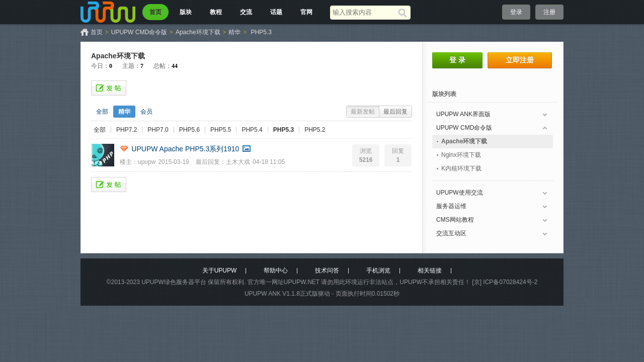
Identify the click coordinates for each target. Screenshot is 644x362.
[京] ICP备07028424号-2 (505, 282)
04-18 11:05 (269, 162)
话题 (276, 12)
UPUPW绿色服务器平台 (174, 282)
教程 (216, 12)
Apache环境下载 (198, 32)
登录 (516, 12)
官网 (306, 12)
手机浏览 (378, 270)
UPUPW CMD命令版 (139, 32)
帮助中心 (276, 270)
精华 (234, 32)
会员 (146, 112)
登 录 (457, 60)
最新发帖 (363, 112)
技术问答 (327, 270)
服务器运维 (451, 206)
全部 (102, 112)
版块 (186, 12)
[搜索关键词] (364, 12)
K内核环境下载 (461, 168)
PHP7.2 (127, 130)
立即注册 (520, 60)
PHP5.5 (221, 130)
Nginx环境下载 (461, 155)
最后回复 (395, 112)
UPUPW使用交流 (460, 193)
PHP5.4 (252, 130)
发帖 (109, 88)
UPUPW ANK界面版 (463, 114)
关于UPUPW (220, 270)
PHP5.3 (261, 32)
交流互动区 (451, 233)
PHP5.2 (315, 130)
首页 (155, 12)
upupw (147, 162)
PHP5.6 (189, 130)
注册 (549, 12)
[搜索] (404, 13)
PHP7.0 (158, 130)
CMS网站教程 (455, 220)
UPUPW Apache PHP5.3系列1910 (185, 149)
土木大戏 (238, 162)
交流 (246, 12)
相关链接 (430, 270)
